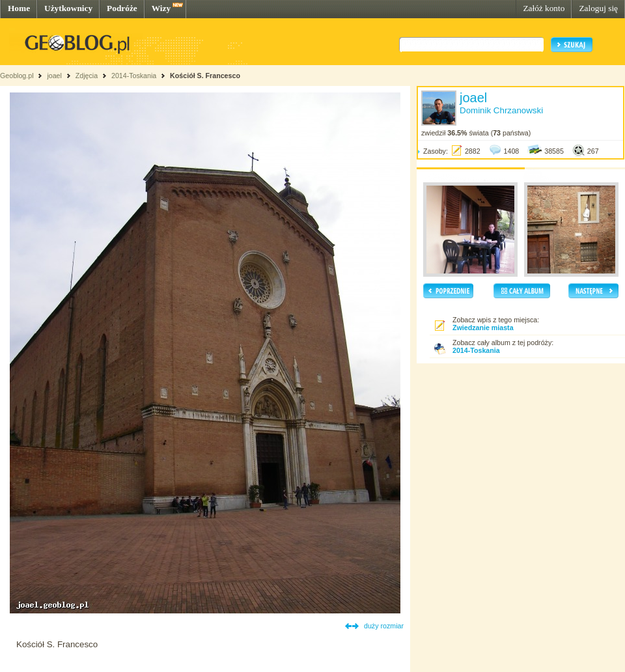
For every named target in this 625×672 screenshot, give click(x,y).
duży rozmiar (384, 626)
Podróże (122, 8)
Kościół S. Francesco (205, 76)
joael (54, 76)
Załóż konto (544, 8)
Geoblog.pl (17, 76)
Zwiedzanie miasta (483, 328)
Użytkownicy (68, 8)
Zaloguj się (598, 8)
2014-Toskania (134, 76)
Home (19, 8)
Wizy (161, 8)
